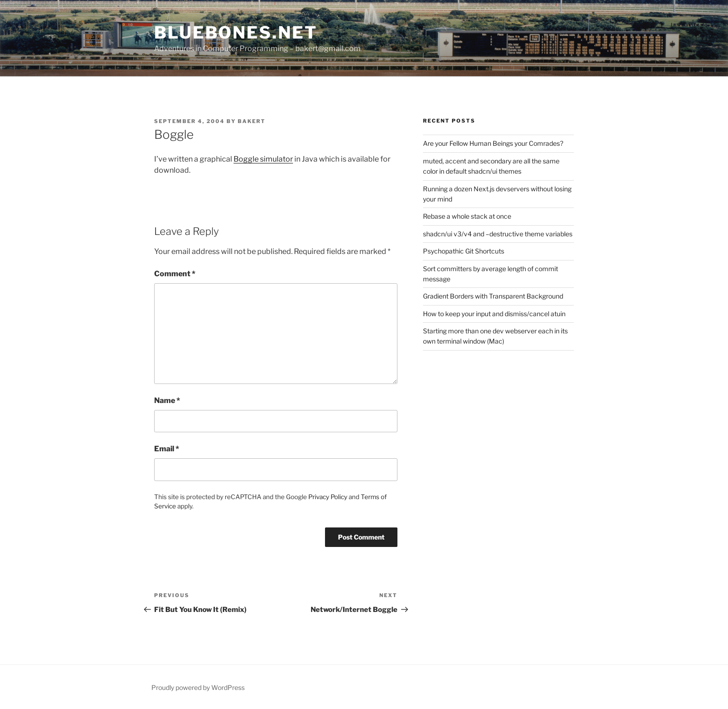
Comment (175, 274)
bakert (252, 121)
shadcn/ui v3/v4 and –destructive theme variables (498, 234)
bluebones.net (236, 33)
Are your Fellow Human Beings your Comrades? (493, 143)
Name (167, 400)
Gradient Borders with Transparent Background (493, 296)
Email (167, 449)
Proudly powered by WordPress (198, 687)
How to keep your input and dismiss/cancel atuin (494, 314)
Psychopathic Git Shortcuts (464, 251)
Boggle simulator (263, 159)
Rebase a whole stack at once (467, 216)
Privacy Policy (328, 497)
